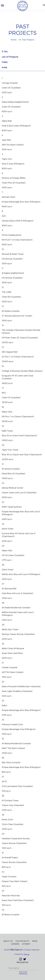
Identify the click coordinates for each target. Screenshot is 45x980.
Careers (15, 944)
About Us (8, 941)
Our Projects (22, 941)
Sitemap (26, 944)
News (35, 941)
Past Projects (28, 40)
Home (13, 40)
